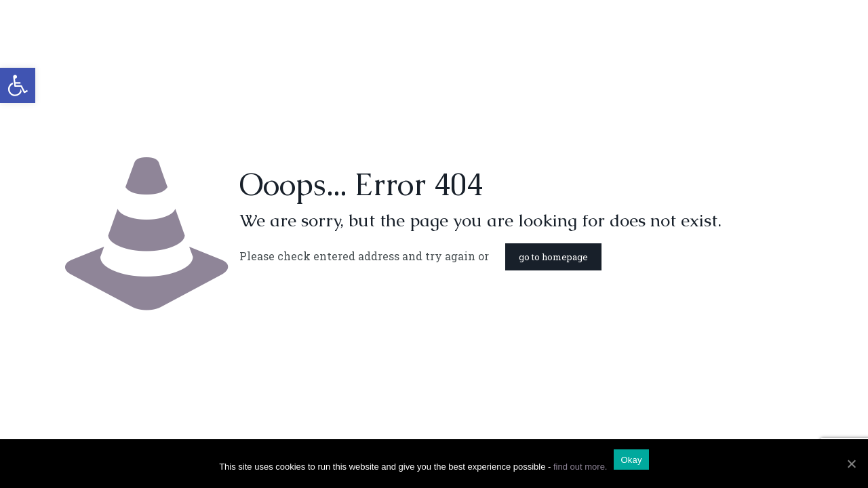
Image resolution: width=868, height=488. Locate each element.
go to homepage (553, 257)
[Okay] (851, 464)
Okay (631, 460)
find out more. (580, 467)
